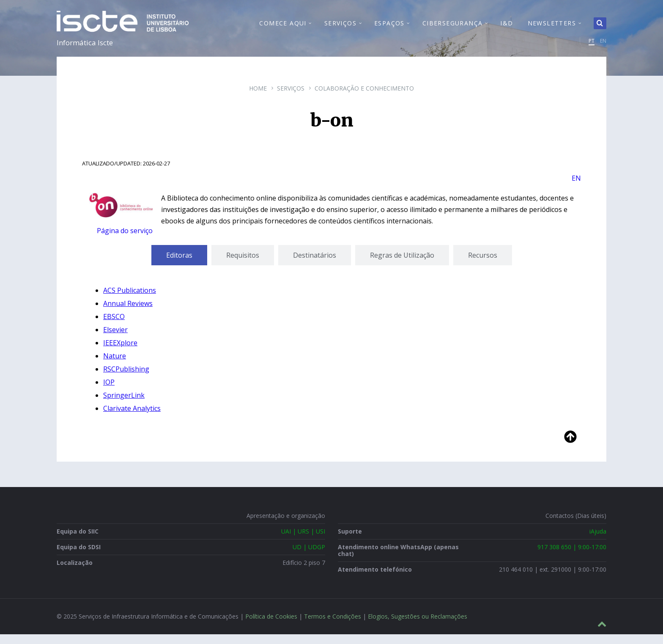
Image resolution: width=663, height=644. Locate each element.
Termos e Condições (333, 626)
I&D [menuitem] (507, 28)
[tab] (179, 265)
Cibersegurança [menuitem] (453, 28)
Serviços (291, 98)
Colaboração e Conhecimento (364, 98)
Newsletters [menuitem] (552, 28)
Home (258, 98)
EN (603, 45)
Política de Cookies (271, 626)
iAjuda (598, 541)
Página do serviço (125, 240)
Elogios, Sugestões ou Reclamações (418, 626)
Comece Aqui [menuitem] (283, 28)
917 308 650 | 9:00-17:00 (572, 557)
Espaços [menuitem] (389, 28)
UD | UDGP (309, 557)
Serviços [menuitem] (340, 28)
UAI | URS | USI (303, 541)
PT (592, 45)
